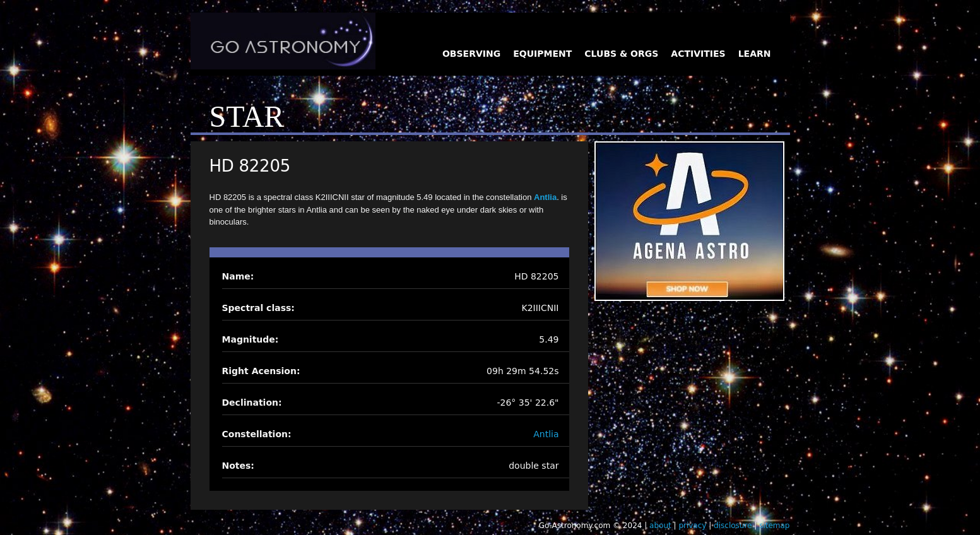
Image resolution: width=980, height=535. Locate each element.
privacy (692, 526)
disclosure (733, 526)
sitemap (774, 526)
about (660, 526)
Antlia (545, 197)
